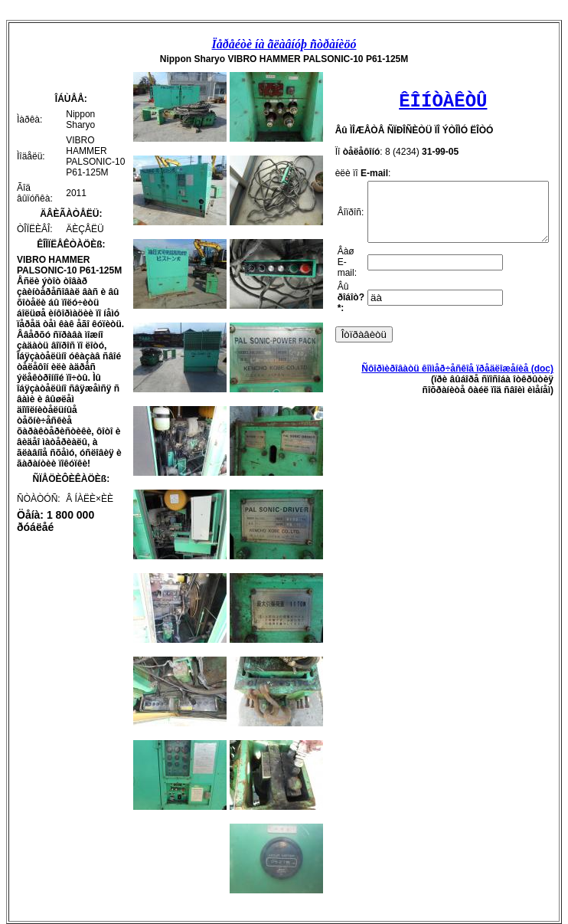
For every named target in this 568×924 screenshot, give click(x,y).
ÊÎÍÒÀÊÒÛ (439, 102)
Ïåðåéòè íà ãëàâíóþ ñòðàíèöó (287, 44)
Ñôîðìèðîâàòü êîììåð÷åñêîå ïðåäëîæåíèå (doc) (464, 380)
